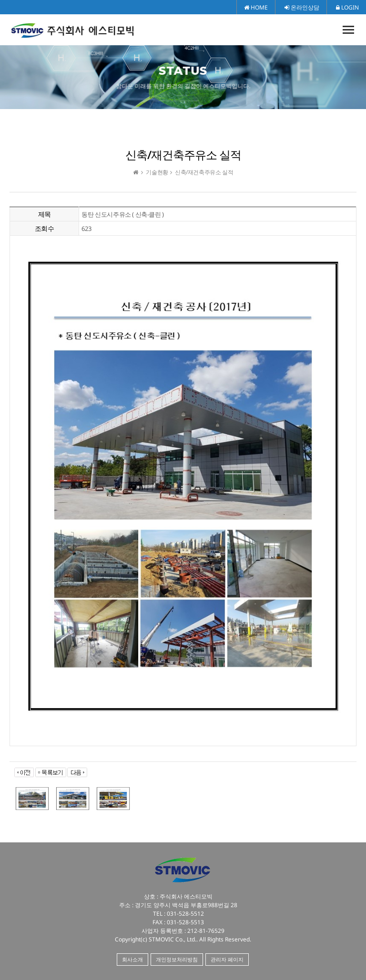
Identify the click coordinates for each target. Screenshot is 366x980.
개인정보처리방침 (177, 959)
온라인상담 (302, 7)
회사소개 (132, 959)
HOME (256, 7)
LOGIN (347, 7)
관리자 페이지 (227, 959)
